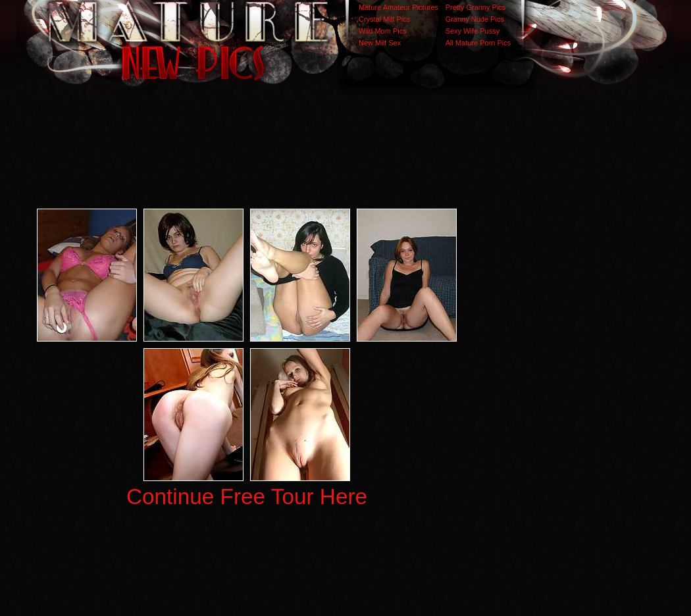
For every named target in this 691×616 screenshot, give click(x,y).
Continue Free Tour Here (247, 497)
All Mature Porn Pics (478, 43)
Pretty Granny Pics (476, 7)
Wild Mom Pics (383, 31)
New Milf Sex (380, 43)
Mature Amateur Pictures (398, 7)
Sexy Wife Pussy (473, 31)
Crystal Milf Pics (384, 19)
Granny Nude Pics (475, 19)
